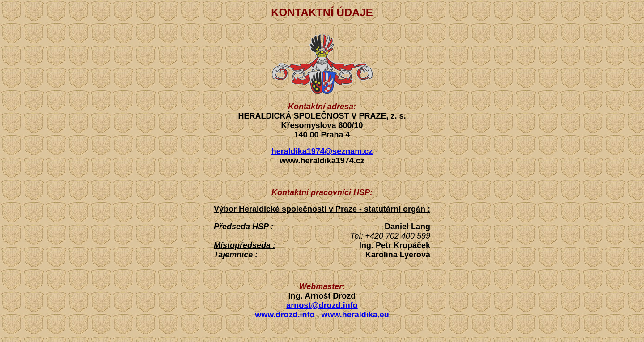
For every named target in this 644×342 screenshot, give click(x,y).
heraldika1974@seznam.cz (322, 151)
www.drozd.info (285, 315)
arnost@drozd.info (322, 305)
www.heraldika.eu (355, 315)
